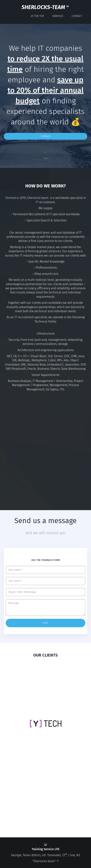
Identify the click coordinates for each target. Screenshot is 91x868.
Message (45, 607)
